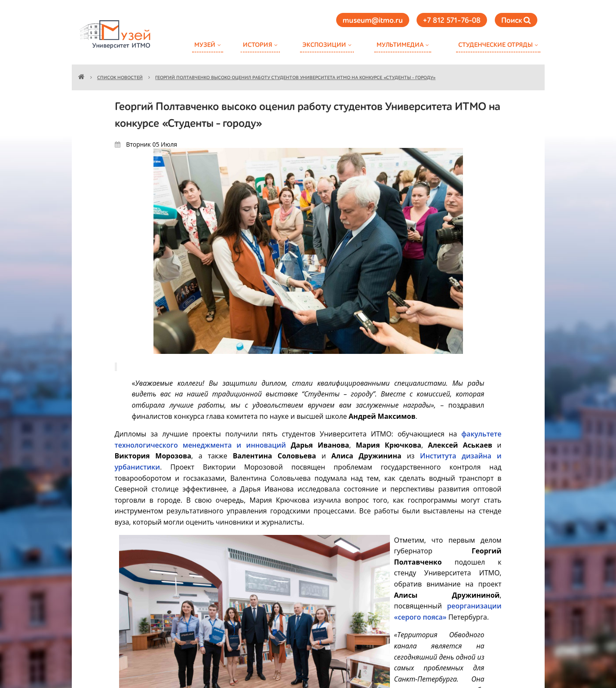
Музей (205, 45)
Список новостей (120, 78)
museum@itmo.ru (373, 21)
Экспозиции (324, 45)
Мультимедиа (400, 45)
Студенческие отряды (495, 45)
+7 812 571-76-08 (452, 21)
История (257, 45)
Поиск (516, 20)
